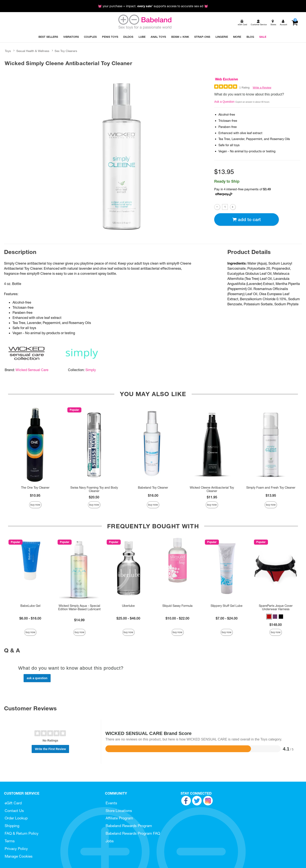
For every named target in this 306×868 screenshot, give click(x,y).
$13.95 (271, 495)
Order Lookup (16, 818)
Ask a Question (224, 102)
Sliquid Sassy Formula (177, 606)
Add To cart (246, 219)
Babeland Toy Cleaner (153, 488)
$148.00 (276, 625)
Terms (10, 841)
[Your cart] (295, 23)
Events (111, 803)
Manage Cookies (19, 856)
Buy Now (35, 505)
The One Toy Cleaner (35, 488)
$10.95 (35, 495)
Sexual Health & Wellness (33, 51)
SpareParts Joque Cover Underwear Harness (276, 607)
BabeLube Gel (30, 606)
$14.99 (79, 620)
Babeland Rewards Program (129, 826)
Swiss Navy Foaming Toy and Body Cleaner (94, 489)
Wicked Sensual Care (32, 370)
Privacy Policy (16, 849)
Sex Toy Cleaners (66, 51)
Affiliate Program (119, 818)
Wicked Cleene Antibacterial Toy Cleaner (212, 489)
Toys (8, 51)
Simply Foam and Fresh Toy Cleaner (271, 488)
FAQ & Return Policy (22, 833)
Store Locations (119, 811)
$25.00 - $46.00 (128, 618)
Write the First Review (50, 749)
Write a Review (262, 88)
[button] (269, 617)
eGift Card (13, 803)
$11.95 (212, 497)
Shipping (12, 826)
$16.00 (153, 495)
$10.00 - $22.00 (177, 618)
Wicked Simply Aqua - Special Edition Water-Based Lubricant (79, 607)
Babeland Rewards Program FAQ (133, 833)
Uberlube (128, 606)
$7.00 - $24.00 (227, 618)
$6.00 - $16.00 (30, 618)
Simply (91, 370)
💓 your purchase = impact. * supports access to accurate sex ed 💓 (153, 6)
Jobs (110, 841)
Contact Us (14, 811)
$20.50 (94, 497)
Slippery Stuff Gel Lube (227, 606)
